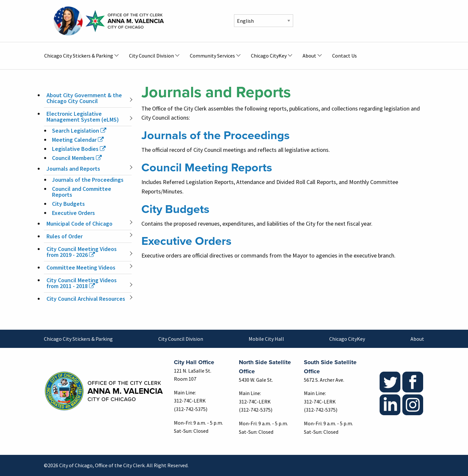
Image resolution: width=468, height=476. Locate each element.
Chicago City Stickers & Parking (78, 339)
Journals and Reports (73, 169)
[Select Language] (264, 21)
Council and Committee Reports (82, 192)
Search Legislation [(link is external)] (79, 131)
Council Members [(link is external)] (77, 158)
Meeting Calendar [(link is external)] (78, 140)
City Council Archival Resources (86, 299)
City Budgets (68, 204)
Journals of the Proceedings (88, 180)
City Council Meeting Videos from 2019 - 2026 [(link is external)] (82, 252)
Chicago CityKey (347, 339)
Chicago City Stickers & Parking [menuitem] (79, 56)
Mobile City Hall (266, 339)
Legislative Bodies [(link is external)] (79, 149)
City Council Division (181, 339)
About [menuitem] (309, 56)
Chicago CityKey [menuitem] (269, 56)
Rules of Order (65, 236)
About (417, 339)
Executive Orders (73, 213)
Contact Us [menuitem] (344, 56)
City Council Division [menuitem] (151, 56)
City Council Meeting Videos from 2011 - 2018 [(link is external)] (82, 283)
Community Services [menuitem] (212, 56)
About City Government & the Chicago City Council (84, 98)
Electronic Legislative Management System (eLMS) (83, 117)
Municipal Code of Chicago (79, 224)
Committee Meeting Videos (81, 267)
